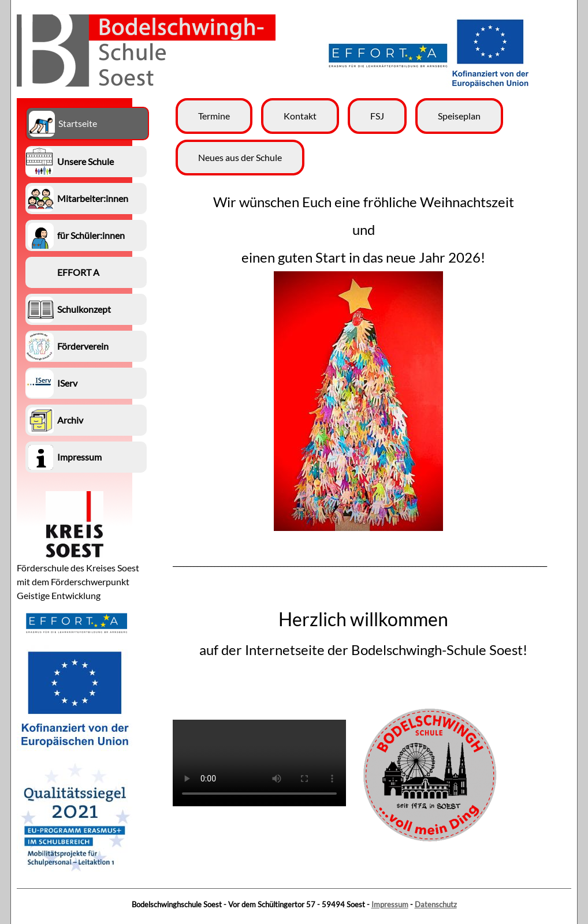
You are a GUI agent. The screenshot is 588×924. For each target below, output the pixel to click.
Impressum (390, 904)
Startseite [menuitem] (78, 123)
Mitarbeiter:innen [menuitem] (93, 198)
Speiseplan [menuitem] (459, 116)
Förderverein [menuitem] (83, 346)
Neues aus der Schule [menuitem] (240, 157)
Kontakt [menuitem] (300, 116)
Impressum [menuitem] (79, 457)
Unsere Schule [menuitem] (85, 161)
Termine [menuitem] (214, 116)
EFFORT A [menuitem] (78, 272)
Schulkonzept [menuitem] (84, 309)
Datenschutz (436, 904)
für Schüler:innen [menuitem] (91, 235)
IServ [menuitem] (67, 383)
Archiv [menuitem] (70, 420)
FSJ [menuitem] (377, 116)
